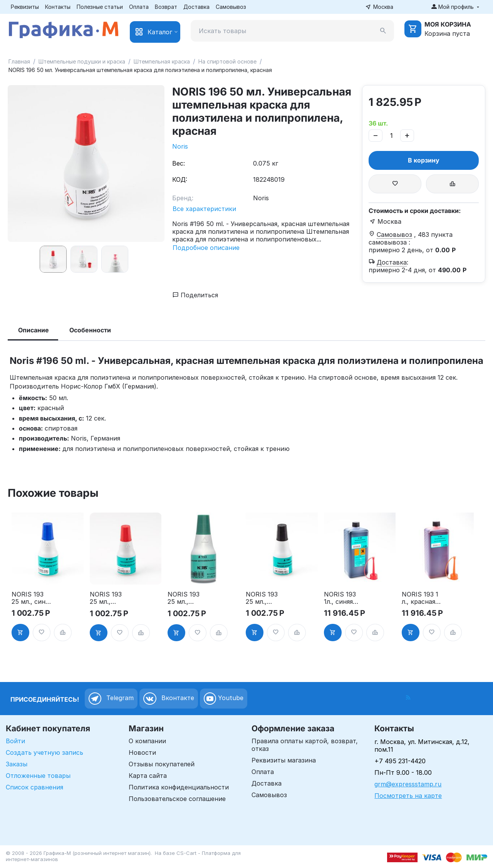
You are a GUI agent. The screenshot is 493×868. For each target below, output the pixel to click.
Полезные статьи (100, 7)
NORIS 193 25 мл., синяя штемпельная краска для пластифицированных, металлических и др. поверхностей (32, 598)
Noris (180, 146)
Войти (15, 741)
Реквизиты (25, 7)
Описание (34, 330)
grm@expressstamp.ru (408, 784)
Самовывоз (231, 7)
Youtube (224, 699)
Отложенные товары (38, 776)
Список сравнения (34, 787)
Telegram (111, 699)
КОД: (180, 179)
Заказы (17, 764)
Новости (142, 752)
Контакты (58, 7)
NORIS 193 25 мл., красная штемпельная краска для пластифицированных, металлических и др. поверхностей (110, 598)
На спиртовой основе (227, 61)
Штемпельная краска (162, 61)
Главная (19, 61)
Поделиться (195, 295)
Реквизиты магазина (284, 760)
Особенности (90, 330)
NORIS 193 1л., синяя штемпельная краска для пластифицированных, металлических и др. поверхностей (344, 598)
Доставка (196, 7)
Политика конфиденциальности (179, 787)
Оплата (139, 7)
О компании (147, 741)
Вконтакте (169, 699)
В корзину (424, 160)
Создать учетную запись (44, 752)
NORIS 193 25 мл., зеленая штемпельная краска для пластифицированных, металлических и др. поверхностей (188, 598)
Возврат (166, 7)
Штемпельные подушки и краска (82, 61)
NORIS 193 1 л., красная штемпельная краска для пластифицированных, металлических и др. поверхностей (422, 598)
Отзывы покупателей (162, 764)
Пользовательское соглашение (177, 799)
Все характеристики (204, 209)
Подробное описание (206, 248)
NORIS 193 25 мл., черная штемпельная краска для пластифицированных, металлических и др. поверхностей (266, 598)
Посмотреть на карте (408, 796)
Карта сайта (148, 776)
